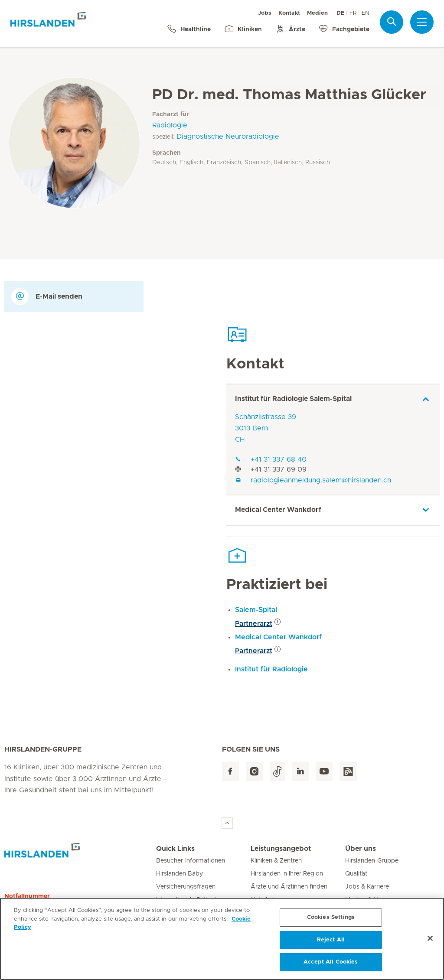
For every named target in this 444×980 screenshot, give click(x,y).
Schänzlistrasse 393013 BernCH (266, 428)
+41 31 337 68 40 (271, 459)
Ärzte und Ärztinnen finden (289, 887)
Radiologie (170, 125)
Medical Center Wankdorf (278, 510)
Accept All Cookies (331, 966)
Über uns (361, 849)
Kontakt (289, 13)
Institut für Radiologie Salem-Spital (293, 399)
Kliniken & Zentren (276, 861)
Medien (317, 13)
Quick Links (175, 849)
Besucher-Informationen (191, 861)
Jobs (265, 13)
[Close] (430, 942)
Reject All (331, 944)
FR (353, 13)
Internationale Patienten (190, 900)
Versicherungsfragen (186, 887)
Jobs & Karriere (367, 887)
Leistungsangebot (281, 849)
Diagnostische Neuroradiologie (228, 137)
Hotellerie (264, 900)
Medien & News (367, 900)
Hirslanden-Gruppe (372, 861)
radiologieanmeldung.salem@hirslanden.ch (313, 480)
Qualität (356, 874)
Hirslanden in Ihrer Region (287, 874)
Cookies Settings (331, 921)
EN (366, 13)
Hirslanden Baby (180, 874)
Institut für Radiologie (271, 669)
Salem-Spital (256, 610)
